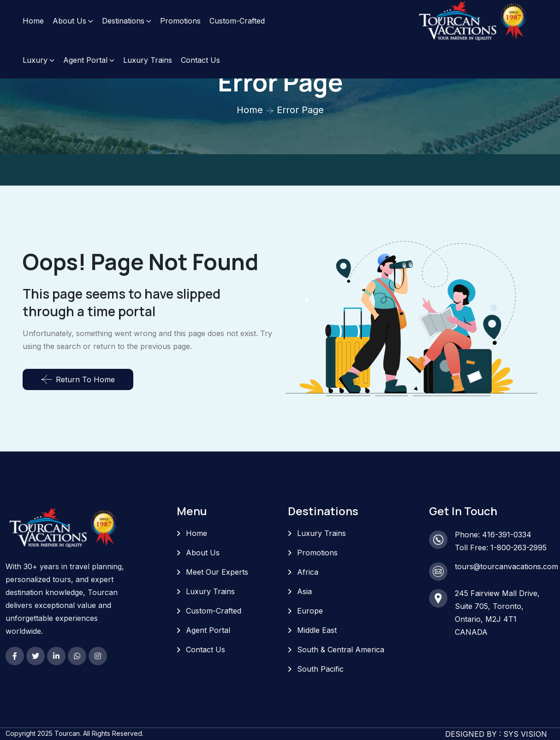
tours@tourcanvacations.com (506, 566)
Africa (308, 572)
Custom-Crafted (237, 21)
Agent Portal (85, 60)
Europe (310, 611)
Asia (304, 591)
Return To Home (78, 379)
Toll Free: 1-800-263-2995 (501, 547)
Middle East (317, 630)
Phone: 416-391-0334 (493, 535)
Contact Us (200, 60)
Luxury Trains (148, 60)
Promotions (180, 21)
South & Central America (341, 650)
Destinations (123, 21)
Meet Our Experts (217, 572)
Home (33, 21)
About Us (69, 21)
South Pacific (320, 669)
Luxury (35, 60)
